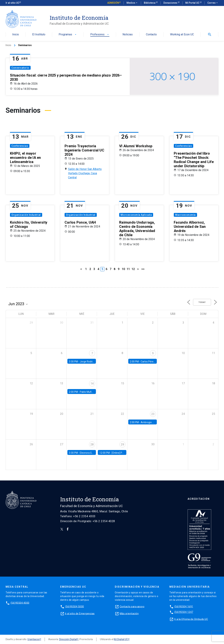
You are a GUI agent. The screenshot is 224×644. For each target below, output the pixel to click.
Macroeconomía (185, 215)
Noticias (128, 35)
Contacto (151, 35)
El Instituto (39, 35)
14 (92, 384)
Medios (132, 3)
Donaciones (171, 3)
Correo (213, 3)
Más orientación (129, 613)
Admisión (113, 3)
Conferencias (20, 146)
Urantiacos (33, 639)
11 (128, 269)
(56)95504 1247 (184, 612)
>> (143, 269)
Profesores (100, 35)
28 (92, 444)
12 (133, 269)
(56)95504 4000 (20, 603)
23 (153, 414)
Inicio (16, 35)
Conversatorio (20, 68)
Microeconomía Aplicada (136, 215)
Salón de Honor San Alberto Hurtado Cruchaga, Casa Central (85, 173)
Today (202, 302)
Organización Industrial (26, 215)
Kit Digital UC (121, 639)
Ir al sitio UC (12, 3)
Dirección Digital (68, 639)
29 (122, 444)
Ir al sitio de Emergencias (80, 613)
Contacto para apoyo (132, 606)
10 (123, 269)
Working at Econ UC (182, 35)
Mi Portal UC (193, 3)
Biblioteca (150, 3)
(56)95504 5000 (75, 606)
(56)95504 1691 (184, 606)
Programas (68, 35)
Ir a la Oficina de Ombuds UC (191, 619)
